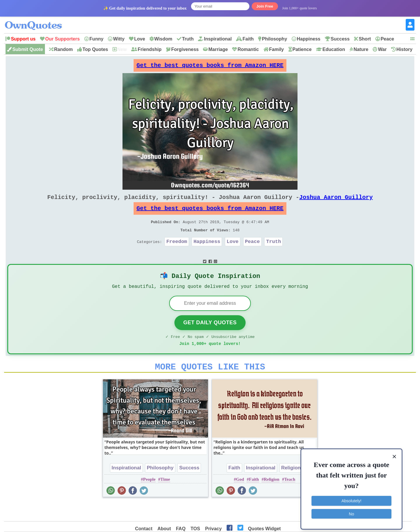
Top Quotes (95, 49)
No (351, 510)
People (149, 497)
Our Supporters (62, 39)
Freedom (177, 252)
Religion (291, 486)
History (404, 49)
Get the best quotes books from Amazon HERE (210, 67)
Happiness (309, 39)
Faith (248, 39)
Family (277, 49)
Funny (97, 39)
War (382, 49)
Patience (302, 49)
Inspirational (218, 39)
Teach (290, 497)
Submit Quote (28, 49)
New (122, 49)
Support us (23, 39)
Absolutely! (351, 497)
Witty (119, 39)
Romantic (248, 49)
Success (340, 39)
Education (334, 49)
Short (365, 39)
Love (140, 39)
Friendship (150, 49)
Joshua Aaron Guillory (336, 202)
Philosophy (274, 39)
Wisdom (163, 39)
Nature (361, 49)
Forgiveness (185, 49)
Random (64, 49)
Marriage (218, 49)
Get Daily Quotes (210, 337)
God (240, 497)
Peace (387, 39)
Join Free (265, 6)
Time (165, 497)
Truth (188, 39)
